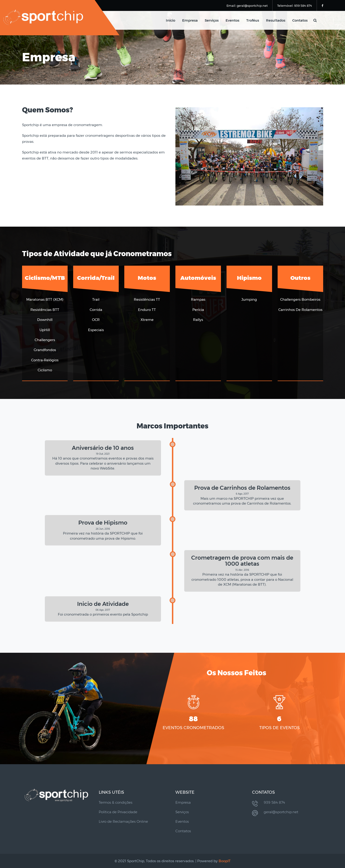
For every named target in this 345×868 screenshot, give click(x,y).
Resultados (276, 20)
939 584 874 (274, 802)
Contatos (300, 20)
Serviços (212, 20)
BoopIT (225, 861)
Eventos (232, 20)
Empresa (190, 20)
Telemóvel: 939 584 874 (295, 6)
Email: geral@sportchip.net (247, 6)
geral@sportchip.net (281, 812)
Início (171, 20)
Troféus (253, 20)
